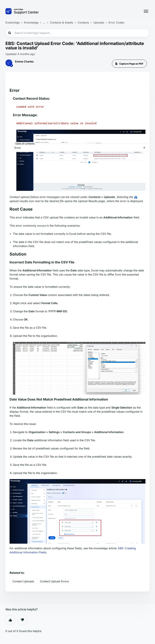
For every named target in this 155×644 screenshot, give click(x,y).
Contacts (83, 22)
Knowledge (31, 22)
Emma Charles (24, 62)
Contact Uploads (23, 581)
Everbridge (13, 22)
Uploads (99, 22)
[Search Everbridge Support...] (77, 33)
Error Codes (116, 22)
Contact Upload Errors (54, 581)
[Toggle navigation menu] (146, 11)
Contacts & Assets (61, 22)
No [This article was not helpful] (22, 620)
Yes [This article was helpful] (10, 620)
